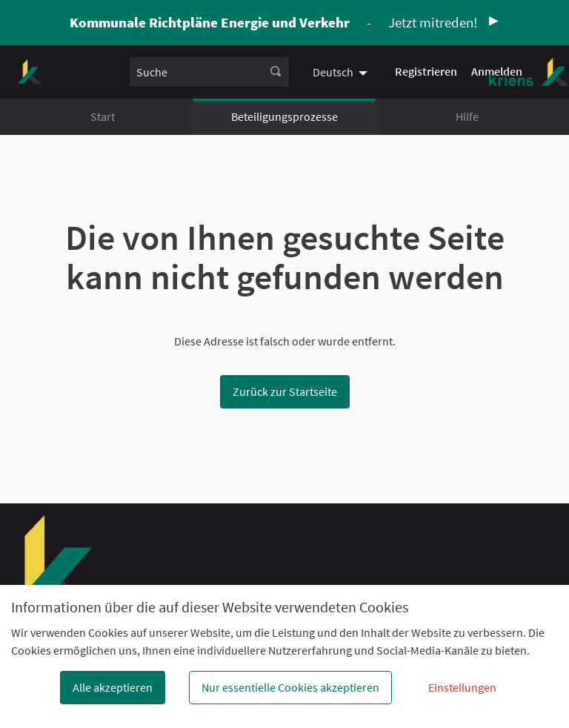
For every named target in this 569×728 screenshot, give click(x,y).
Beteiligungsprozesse (284, 116)
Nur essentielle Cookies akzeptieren (290, 687)
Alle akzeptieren (113, 687)
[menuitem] (342, 72)
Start (103, 116)
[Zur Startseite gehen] (29, 72)
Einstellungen (462, 687)
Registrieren (426, 71)
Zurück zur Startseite (285, 391)
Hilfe (467, 116)
